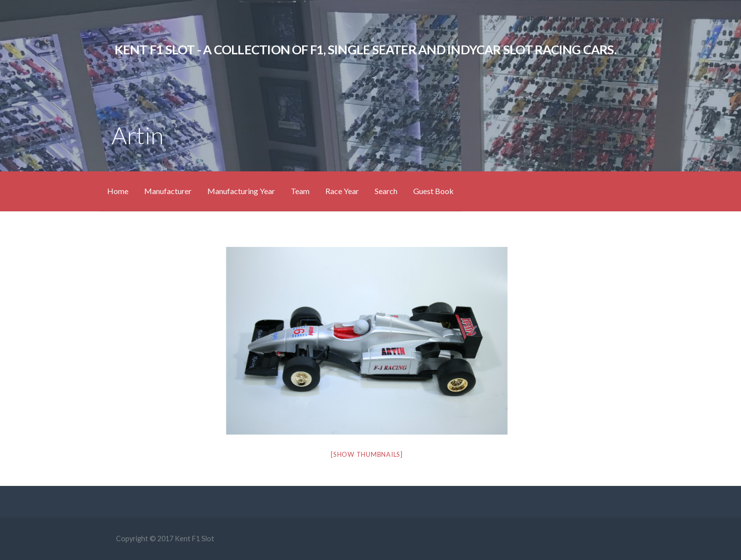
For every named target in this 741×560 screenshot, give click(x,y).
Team (300, 191)
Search (386, 191)
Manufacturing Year (241, 191)
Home (118, 191)
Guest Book (433, 191)
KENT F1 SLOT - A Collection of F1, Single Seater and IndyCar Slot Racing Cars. (365, 49)
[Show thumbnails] (367, 454)
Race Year (342, 191)
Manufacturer (168, 191)
